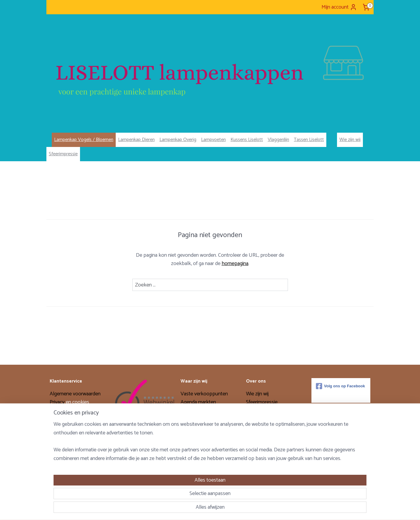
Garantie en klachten (72, 428)
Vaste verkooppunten (204, 394)
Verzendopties (65, 411)
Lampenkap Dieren (136, 140)
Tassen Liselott (309, 140)
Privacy (58, 402)
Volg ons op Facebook (340, 386)
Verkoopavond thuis (203, 411)
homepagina (235, 264)
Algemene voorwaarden (75, 394)
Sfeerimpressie (63, 154)
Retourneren (63, 419)
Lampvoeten (213, 140)
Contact (58, 445)
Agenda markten (198, 402)
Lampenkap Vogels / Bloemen (84, 140)
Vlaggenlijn (278, 140)
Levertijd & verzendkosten (78, 437)
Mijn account (339, 7)
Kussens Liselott (247, 140)
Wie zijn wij (350, 140)
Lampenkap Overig (178, 140)
